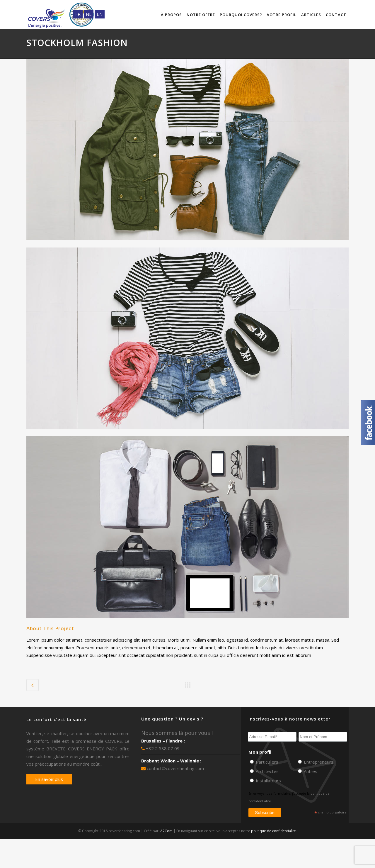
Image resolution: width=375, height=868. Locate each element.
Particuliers (266, 762)
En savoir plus (49, 779)
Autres (310, 771)
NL (89, 14)
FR (78, 14)
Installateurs (268, 781)
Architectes (267, 771)
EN (100, 14)
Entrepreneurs (318, 762)
